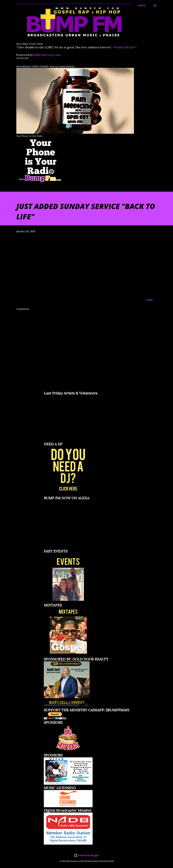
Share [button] (150, 300)
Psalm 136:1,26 (124, 47)
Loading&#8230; (67, 418)
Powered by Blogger (86, 855)
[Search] (142, 5)
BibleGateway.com (47, 55)
